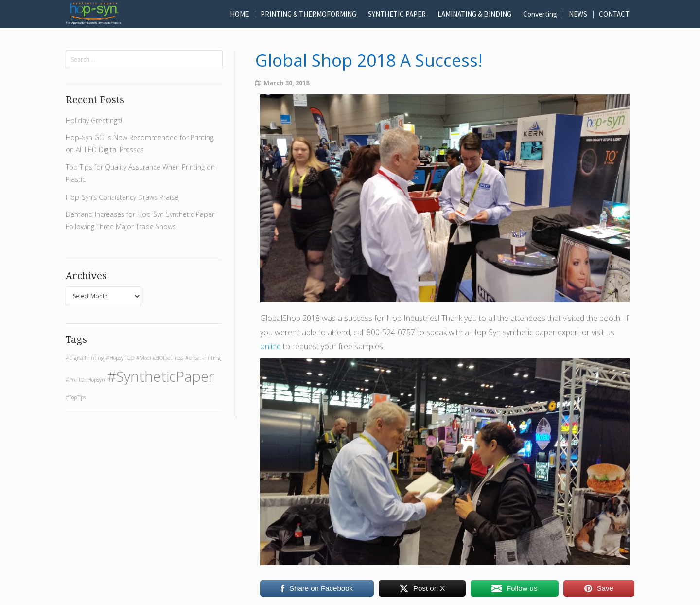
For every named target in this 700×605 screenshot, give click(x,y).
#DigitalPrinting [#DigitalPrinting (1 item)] (85, 358)
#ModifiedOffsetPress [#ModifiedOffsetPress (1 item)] (160, 358)
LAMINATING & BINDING (474, 14)
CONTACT (614, 14)
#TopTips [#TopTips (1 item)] (76, 397)
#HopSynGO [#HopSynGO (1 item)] (120, 358)
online (271, 346)
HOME (239, 14)
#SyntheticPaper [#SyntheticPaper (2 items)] (161, 376)
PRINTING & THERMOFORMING (308, 14)
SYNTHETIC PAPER (397, 14)
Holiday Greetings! (94, 120)
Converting (540, 14)
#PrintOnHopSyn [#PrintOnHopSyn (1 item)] (85, 380)
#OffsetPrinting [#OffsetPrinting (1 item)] (203, 358)
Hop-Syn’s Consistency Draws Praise (122, 197)
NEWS (578, 14)
